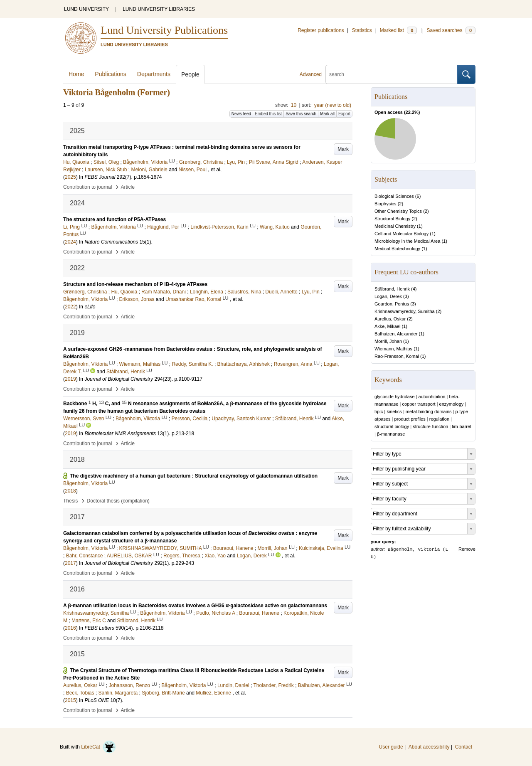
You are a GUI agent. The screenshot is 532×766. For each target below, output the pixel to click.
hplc (379, 411)
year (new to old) (333, 105)
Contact (464, 747)
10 (294, 105)
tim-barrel (461, 426)
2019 (70, 379)
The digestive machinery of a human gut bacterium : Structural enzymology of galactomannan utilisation (194, 476)
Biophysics (385, 204)
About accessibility (429, 747)
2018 (70, 491)
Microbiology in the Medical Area (407, 241)
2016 (70, 628)
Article (128, 187)
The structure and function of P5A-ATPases (115, 219)
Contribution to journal (87, 187)
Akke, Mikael (387, 326)
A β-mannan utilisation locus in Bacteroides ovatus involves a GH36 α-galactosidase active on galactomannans (195, 606)
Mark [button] (343, 149)
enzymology (452, 404)
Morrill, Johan (388, 341)
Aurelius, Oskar (390, 319)
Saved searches (451, 30)
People (190, 74)
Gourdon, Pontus (392, 304)
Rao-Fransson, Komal (397, 356)
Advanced (311, 74)
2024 (70, 242)
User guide (391, 747)
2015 (70, 700)
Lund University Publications (164, 30)
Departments (154, 74)
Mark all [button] (327, 114)
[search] (392, 74)
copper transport (419, 404)
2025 (70, 177)
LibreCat (99, 747)
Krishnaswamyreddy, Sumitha (405, 311)
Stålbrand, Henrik (392, 289)
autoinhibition (432, 397)
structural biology (392, 426)
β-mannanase (391, 434)
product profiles (410, 419)
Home (76, 74)
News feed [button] (241, 114)
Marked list (398, 30)
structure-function (430, 426)
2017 (70, 563)
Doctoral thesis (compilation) (118, 501)
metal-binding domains (429, 411)
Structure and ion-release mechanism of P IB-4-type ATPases (135, 284)
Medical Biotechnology (397, 249)
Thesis (70, 501)
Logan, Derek (388, 296)
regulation (439, 419)
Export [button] (344, 114)
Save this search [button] (301, 114)
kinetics (394, 411)
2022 (70, 307)
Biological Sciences (394, 196)
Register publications (321, 30)
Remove (467, 549)
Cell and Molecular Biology (401, 234)
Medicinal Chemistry (395, 226)
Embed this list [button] (268, 114)
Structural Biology (392, 219)
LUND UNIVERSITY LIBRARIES (159, 9)
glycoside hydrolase (395, 397)
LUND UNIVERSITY (86, 9)
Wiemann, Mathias (393, 349)
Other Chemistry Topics (398, 211)
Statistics (362, 30)
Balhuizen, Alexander (396, 334)
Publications (111, 74)
